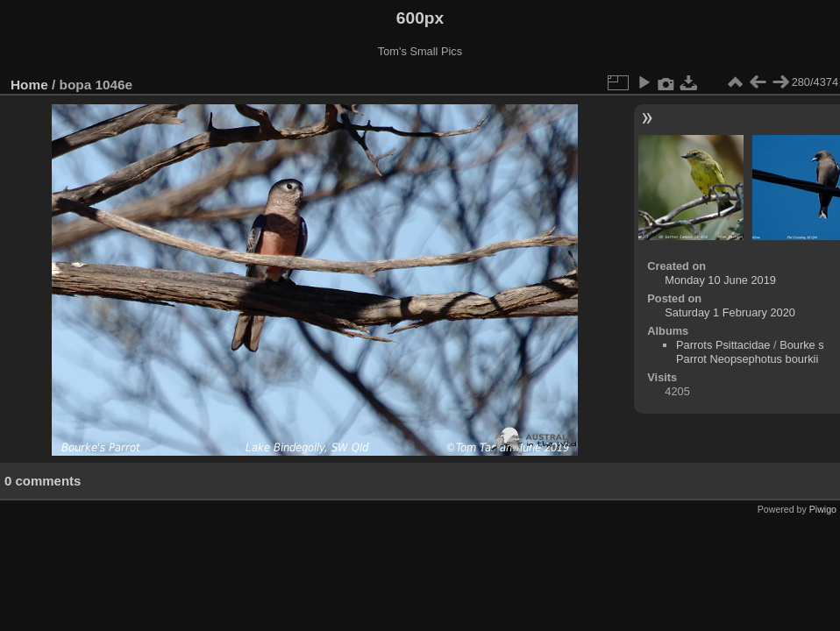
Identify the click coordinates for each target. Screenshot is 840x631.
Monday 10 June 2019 (720, 280)
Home (29, 85)
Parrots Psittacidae (723, 345)
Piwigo (823, 509)
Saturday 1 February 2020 (730, 312)
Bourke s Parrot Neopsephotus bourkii (750, 352)
